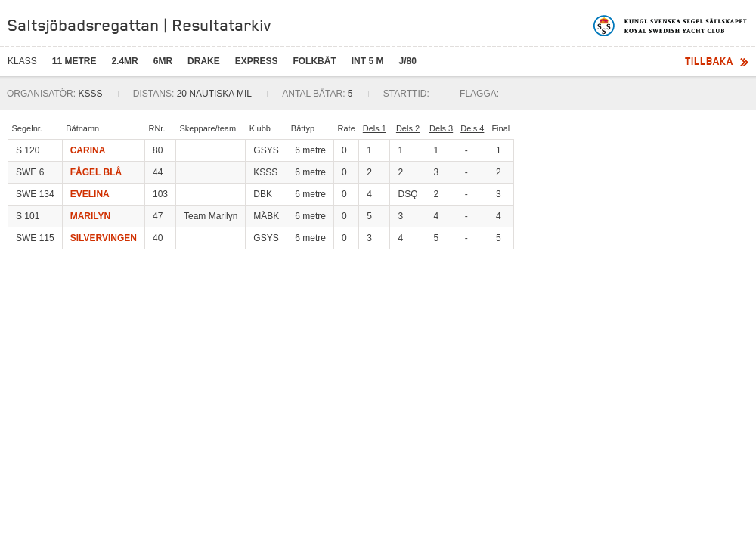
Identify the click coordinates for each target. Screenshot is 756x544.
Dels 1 (375, 128)
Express (257, 61)
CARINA (88, 150)
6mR (163, 61)
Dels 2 (408, 128)
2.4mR (124, 61)
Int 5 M (368, 61)
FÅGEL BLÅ (96, 172)
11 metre (74, 61)
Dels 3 (441, 128)
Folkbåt (314, 61)
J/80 (407, 61)
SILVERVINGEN (104, 238)
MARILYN (91, 216)
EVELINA (90, 194)
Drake (204, 61)
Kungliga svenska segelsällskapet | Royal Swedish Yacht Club (671, 26)
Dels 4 (472, 128)
